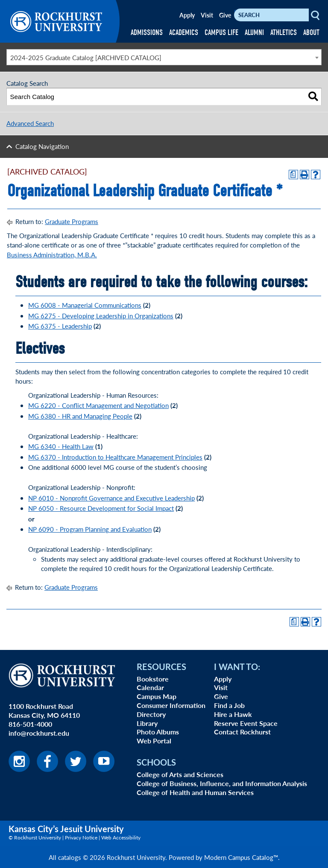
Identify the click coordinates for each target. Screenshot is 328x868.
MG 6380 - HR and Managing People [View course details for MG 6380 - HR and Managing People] (80, 416)
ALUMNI (254, 33)
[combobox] (164, 57)
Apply (187, 15)
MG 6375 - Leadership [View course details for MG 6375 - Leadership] (60, 326)
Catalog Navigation (42, 146)
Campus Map (157, 696)
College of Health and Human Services (195, 792)
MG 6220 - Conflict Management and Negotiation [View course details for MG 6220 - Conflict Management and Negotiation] (98, 405)
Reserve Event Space (246, 723)
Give (225, 15)
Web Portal (154, 741)
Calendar (150, 687)
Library (147, 723)
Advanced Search (30, 123)
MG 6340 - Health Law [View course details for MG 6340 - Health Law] (61, 446)
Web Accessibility (121, 837)
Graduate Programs (72, 221)
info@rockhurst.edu (39, 733)
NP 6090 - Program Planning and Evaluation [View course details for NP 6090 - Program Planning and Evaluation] (90, 529)
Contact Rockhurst (242, 732)
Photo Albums (158, 732)
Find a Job (229, 705)
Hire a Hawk (233, 714)
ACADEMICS (184, 33)
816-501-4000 (30, 724)
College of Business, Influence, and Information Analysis (222, 783)
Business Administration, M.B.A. (52, 255)
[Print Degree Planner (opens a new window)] (293, 175)
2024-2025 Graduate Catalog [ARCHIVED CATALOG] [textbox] (86, 57)
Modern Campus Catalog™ (241, 857)
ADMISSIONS (147, 33)
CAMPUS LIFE (221, 33)
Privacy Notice (81, 837)
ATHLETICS (284, 33)
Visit (207, 15)
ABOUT (311, 33)
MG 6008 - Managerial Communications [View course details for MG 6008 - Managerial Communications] (85, 305)
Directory (151, 714)
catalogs (70, 857)
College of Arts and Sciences (180, 774)
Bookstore (153, 679)
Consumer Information (171, 705)
